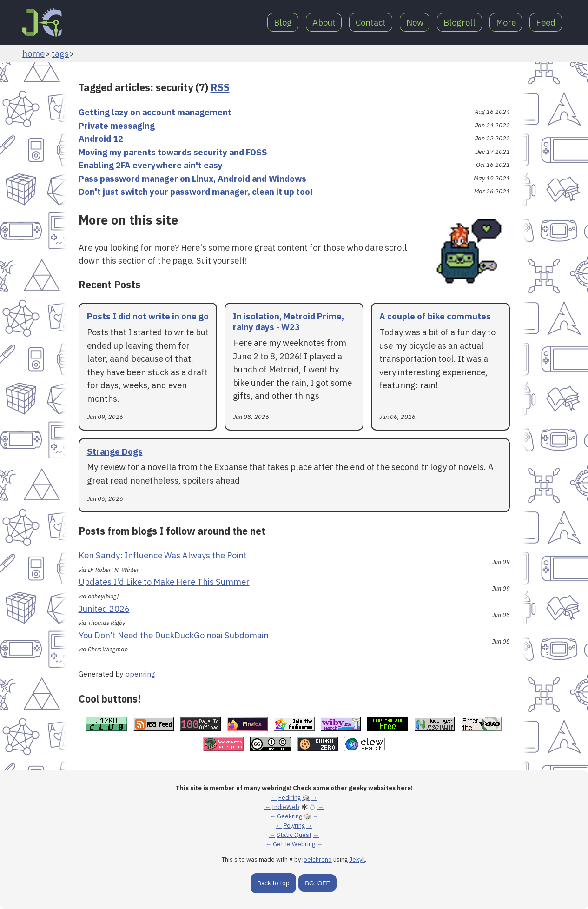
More (505, 22)
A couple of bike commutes (435, 316)
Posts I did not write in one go (148, 316)
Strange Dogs (115, 451)
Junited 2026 (104, 609)
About (318, 22)
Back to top (274, 883)
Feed (545, 22)
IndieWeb (286, 807)
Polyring (294, 826)
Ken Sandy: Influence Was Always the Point (163, 555)
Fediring (290, 798)
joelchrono (317, 859)
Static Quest (294, 835)
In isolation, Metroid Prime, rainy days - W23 (288, 322)
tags (60, 53)
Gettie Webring (294, 844)
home (33, 53)
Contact (367, 22)
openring (140, 674)
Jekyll (357, 859)
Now (411, 22)
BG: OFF (317, 883)
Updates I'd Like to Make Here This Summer (164, 582)
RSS (220, 87)
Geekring (290, 816)
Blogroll (457, 22)
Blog (277, 22)
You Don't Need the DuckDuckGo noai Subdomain (174, 635)
